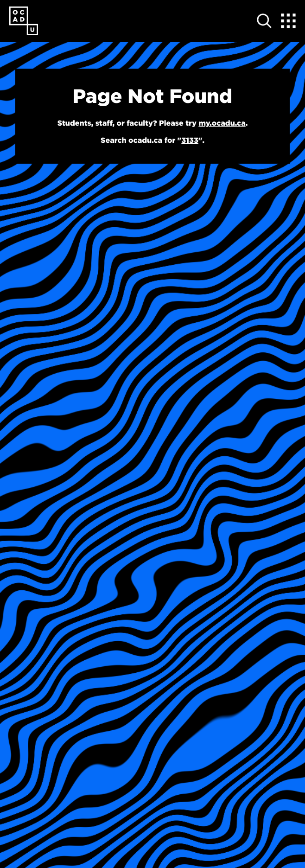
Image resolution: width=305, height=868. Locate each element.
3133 (190, 140)
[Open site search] (264, 21)
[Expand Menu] (288, 21)
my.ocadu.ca (222, 123)
